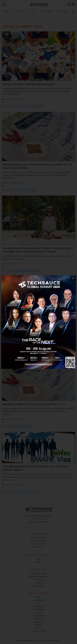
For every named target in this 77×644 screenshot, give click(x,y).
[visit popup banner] (38, 322)
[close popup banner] (73, 278)
